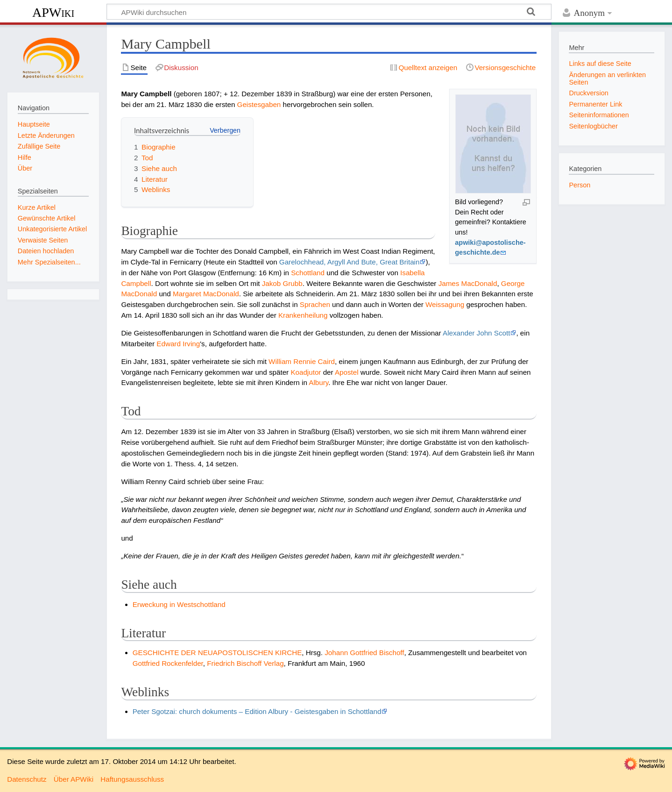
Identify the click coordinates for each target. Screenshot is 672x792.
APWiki (53, 12)
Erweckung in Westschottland (179, 604)
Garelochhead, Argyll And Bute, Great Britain (350, 262)
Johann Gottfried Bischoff (364, 653)
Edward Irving (178, 344)
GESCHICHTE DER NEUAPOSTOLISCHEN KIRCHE (217, 653)
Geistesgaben (259, 104)
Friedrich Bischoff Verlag (245, 663)
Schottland (308, 273)
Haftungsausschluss (132, 779)
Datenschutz (27, 779)
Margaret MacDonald (206, 294)
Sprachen (315, 304)
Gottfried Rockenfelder (168, 663)
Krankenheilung (303, 315)
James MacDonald (468, 283)
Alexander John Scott (476, 333)
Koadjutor (306, 372)
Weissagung (445, 304)
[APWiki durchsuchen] (329, 12)
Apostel (347, 372)
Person (580, 185)
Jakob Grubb (282, 283)
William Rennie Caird (302, 361)
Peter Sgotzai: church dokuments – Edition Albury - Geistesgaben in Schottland (257, 711)
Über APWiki (74, 779)
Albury (318, 382)
